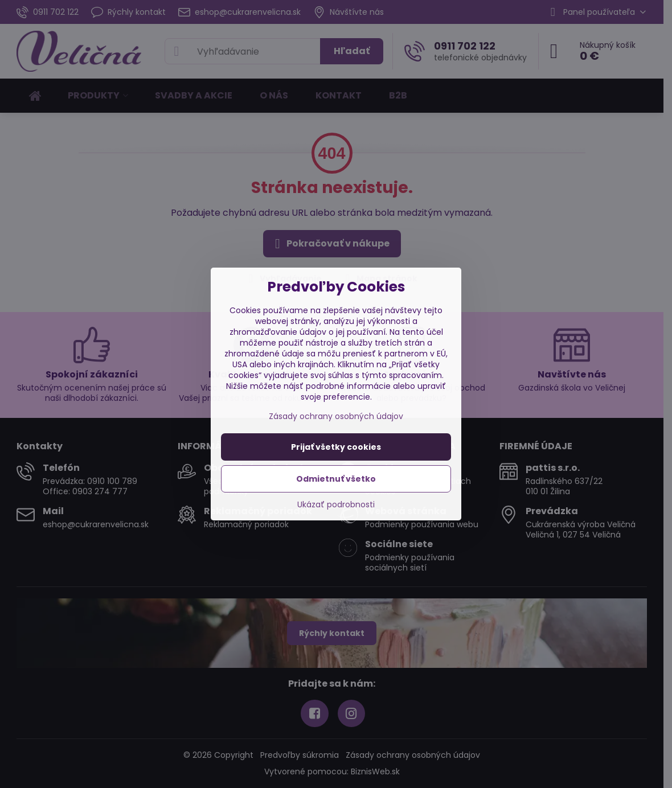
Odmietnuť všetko (336, 479)
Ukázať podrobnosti (336, 505)
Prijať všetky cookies (336, 447)
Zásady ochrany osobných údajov (336, 416)
